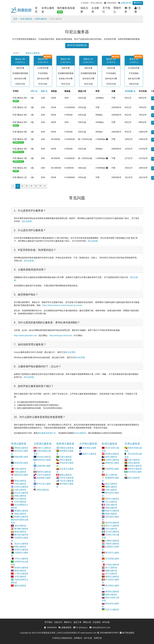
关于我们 (106, 10)
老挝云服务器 (20, 526)
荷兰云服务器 (111, 568)
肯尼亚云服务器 (135, 466)
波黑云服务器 (111, 457)
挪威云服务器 (111, 571)
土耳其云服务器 (21, 574)
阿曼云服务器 (20, 547)
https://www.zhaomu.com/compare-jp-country (62, 305)
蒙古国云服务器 (21, 535)
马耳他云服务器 (112, 565)
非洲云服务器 (132, 444)
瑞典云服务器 (111, 595)
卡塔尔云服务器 (21, 559)
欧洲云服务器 (110, 444)
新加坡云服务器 (21, 568)
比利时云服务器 (112, 460)
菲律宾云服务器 (21, 550)
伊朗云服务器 (20, 496)
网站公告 (87, 622)
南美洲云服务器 (65, 444)
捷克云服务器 (111, 484)
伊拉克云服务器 (21, 493)
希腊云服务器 (111, 514)
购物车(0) (138, 3)
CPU (33, 91)
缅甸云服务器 (20, 532)
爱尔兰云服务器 (112, 526)
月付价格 (129, 91)
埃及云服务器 (134, 460)
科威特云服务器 (21, 517)
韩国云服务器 (20, 514)
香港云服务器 (20, 481)
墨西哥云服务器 (44, 472)
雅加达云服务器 (33, 53)
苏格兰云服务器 (112, 511)
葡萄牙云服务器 (112, 577)
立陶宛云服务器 (112, 541)
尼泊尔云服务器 (21, 544)
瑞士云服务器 (111, 475)
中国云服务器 (20, 472)
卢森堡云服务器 (112, 544)
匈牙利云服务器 (112, 523)
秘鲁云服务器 (66, 475)
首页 (36, 10)
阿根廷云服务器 (67, 448)
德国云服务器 (111, 487)
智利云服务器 (66, 460)
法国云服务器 (111, 505)
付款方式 (58, 622)
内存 (43, 91)
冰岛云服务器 (111, 529)
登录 (128, 10)
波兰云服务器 (111, 574)
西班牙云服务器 (112, 499)
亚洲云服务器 (41, 19)
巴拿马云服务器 (44, 475)
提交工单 (77, 622)
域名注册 (84, 10)
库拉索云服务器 (44, 457)
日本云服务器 (20, 502)
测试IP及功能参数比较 (77, 45)
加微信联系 (126, 3)
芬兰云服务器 (111, 502)
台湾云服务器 (20, 577)
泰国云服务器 (20, 571)
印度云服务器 (20, 490)
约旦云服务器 (20, 499)
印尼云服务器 (20, 484)
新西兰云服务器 (89, 454)
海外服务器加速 (66, 10)
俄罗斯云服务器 (112, 592)
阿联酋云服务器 (21, 448)
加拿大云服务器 (44, 448)
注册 (138, 10)
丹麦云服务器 (111, 490)
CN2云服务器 (80, 433)
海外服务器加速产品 (47, 433)
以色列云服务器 (21, 487)
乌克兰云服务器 (112, 609)
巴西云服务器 (66, 457)
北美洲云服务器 (43, 444)
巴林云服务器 (20, 469)
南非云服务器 (134, 478)
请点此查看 (27, 221)
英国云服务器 (111, 508)
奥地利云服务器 (112, 454)
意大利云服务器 (112, 532)
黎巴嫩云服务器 (21, 529)
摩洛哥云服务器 (135, 469)
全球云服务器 (48, 10)
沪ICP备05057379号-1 (110, 633)
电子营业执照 (128, 633)
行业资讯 (97, 622)
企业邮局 (95, 10)
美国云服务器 (43, 490)
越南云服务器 (20, 586)
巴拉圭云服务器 (67, 478)
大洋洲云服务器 (88, 444)
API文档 (106, 622)
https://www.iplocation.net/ (25, 335)
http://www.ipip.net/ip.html (61, 335)
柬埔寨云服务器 (21, 511)
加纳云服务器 (134, 463)
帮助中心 (117, 10)
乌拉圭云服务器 (67, 481)
